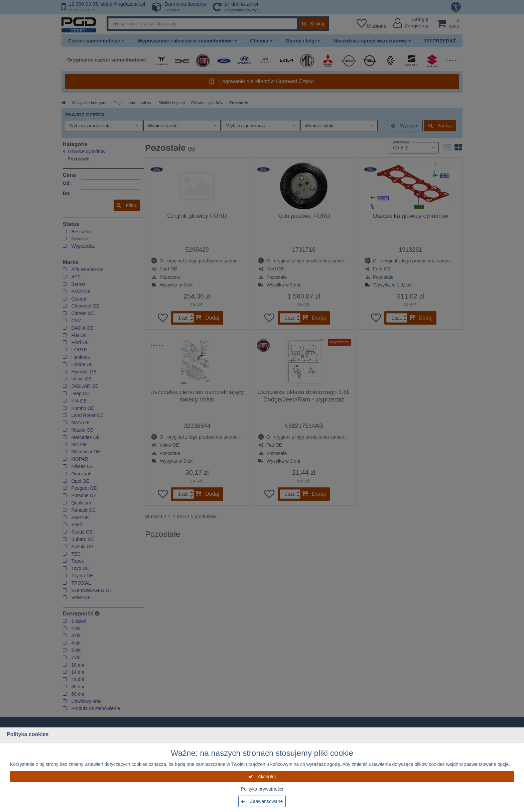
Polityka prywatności (262, 789)
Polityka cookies (28, 734)
